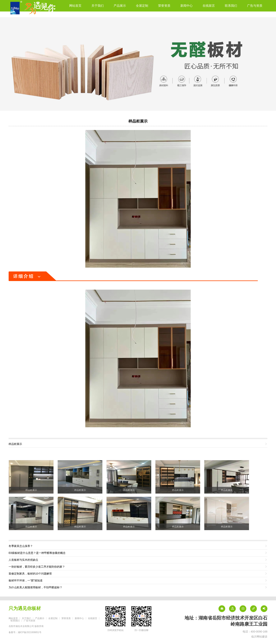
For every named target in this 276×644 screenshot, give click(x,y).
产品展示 (120, 6)
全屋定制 (142, 6)
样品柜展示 (138, 121)
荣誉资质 (164, 6)
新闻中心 (186, 6)
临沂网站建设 (259, 637)
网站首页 (75, 6)
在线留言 (209, 6)
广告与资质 (255, 6)
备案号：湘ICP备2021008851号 (25, 632)
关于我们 (98, 6)
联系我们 (231, 6)
